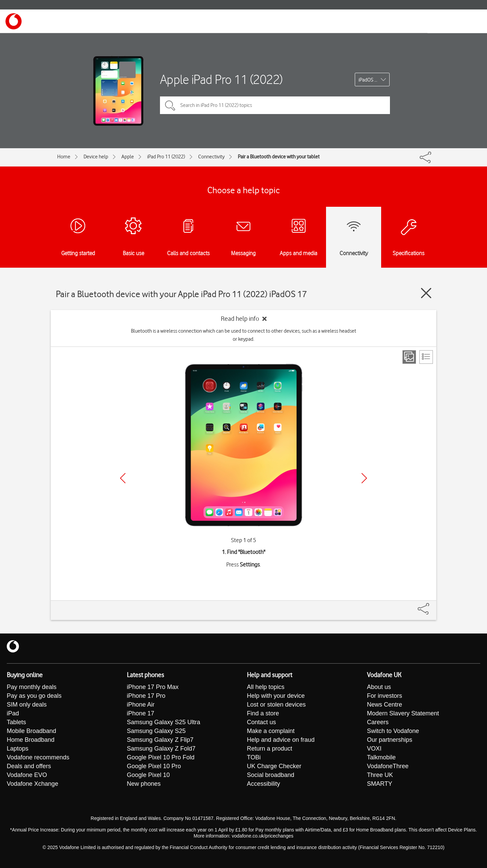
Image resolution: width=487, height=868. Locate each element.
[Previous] (123, 478)
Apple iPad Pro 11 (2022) (221, 79)
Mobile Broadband (31, 731)
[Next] (364, 478)
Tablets (16, 722)
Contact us (261, 722)
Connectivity (211, 157)
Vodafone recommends (38, 757)
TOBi (254, 757)
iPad (13, 713)
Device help (96, 157)
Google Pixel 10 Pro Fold (161, 757)
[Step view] (409, 357)
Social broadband (271, 775)
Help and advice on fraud (281, 740)
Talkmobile (381, 757)
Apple (128, 157)
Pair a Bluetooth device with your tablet (279, 157)
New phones (144, 784)
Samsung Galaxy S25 (156, 731)
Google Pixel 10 (148, 775)
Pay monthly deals (32, 687)
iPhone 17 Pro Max (153, 687)
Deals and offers (29, 766)
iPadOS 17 (369, 80)
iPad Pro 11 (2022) (166, 157)
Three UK (380, 775)
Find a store (263, 713)
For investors (385, 696)
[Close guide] (426, 293)
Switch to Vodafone (393, 731)
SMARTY (380, 784)
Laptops (18, 749)
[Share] (432, 605)
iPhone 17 (141, 713)
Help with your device (276, 696)
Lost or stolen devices (276, 705)
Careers (378, 722)
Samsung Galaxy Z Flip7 (160, 740)
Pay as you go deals (34, 696)
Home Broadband (31, 740)
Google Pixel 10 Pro (154, 766)
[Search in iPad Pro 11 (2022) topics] (275, 105)
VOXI (374, 749)
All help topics (266, 687)
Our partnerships (390, 740)
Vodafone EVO (27, 775)
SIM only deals (27, 705)
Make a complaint (271, 731)
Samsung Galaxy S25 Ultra (164, 722)
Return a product (270, 749)
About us (379, 687)
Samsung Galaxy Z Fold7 (161, 749)
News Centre (385, 705)
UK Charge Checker (274, 766)
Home (64, 157)
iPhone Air (141, 705)
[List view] (426, 357)
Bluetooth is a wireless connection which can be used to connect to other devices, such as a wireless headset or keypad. (243, 335)
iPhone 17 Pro (146, 696)
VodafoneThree (388, 766)
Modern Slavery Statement (403, 713)
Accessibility (263, 784)
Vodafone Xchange (32, 784)
